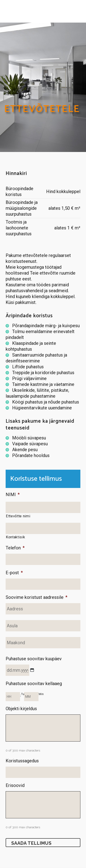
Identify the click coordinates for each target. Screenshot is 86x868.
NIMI (13, 495)
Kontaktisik (15, 537)
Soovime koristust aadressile (36, 597)
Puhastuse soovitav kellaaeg (34, 684)
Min (41, 694)
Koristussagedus (22, 761)
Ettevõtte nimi (18, 516)
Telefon (15, 548)
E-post (14, 573)
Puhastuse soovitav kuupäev (34, 659)
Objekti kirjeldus (21, 709)
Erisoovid (15, 785)
